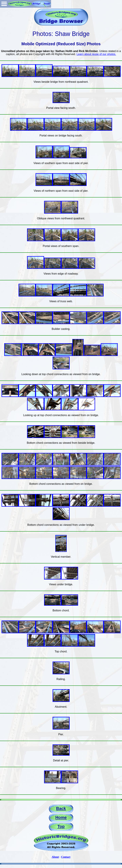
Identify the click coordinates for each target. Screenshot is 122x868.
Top (61, 826)
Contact (66, 857)
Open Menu (4, 4)
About (55, 857)
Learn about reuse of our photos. (96, 54)
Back (61, 808)
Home (61, 817)
